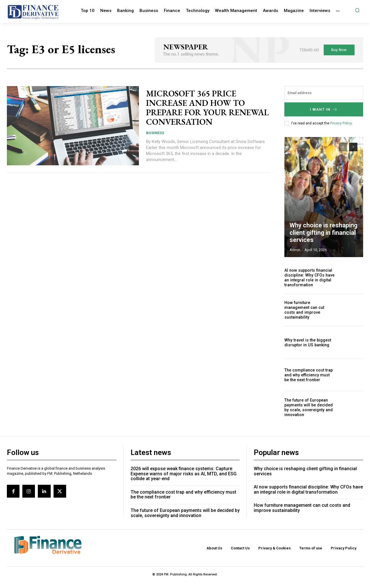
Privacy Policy (341, 123)
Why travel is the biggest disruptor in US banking (307, 342)
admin (295, 250)
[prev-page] (343, 147)
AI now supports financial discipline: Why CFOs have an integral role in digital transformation (309, 277)
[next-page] (353, 147)
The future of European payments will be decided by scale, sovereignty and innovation (308, 407)
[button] (357, 10)
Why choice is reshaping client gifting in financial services (321, 233)
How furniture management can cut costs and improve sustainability (304, 310)
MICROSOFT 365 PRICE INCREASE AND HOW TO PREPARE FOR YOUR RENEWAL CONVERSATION (202, 108)
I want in (324, 109)
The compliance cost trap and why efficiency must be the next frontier (309, 375)
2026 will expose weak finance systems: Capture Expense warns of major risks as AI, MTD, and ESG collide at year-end (184, 474)
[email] (324, 93)
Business (155, 133)
